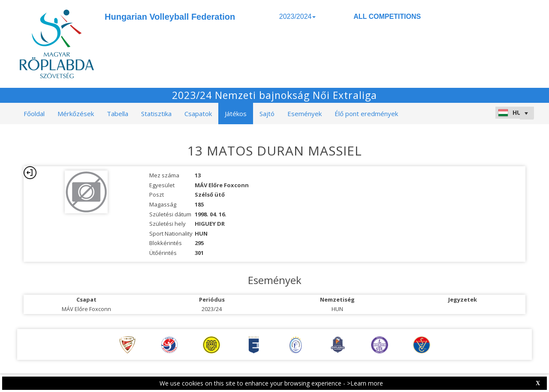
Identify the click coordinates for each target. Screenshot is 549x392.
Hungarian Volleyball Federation (170, 17)
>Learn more (365, 383)
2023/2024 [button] (298, 16)
